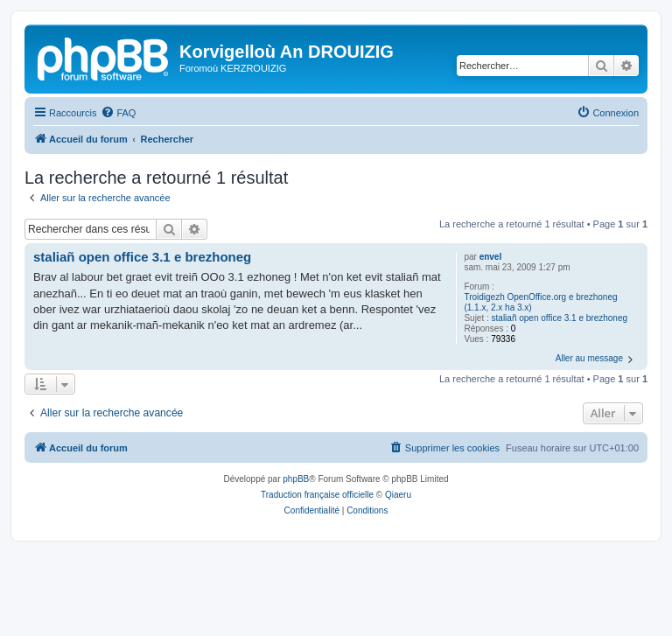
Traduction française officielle (317, 495)
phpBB (296, 479)
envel (491, 257)
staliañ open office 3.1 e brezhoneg (560, 318)
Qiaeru (398, 495)
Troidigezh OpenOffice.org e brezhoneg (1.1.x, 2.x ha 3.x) (540, 302)
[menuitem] (118, 113)
